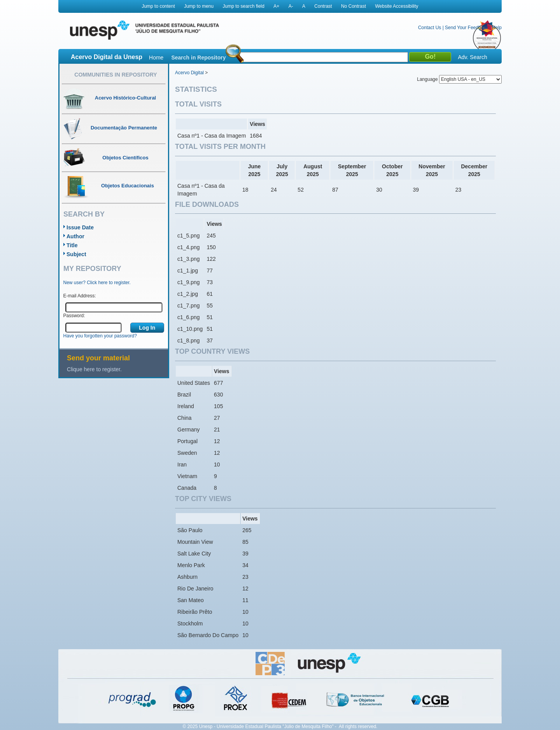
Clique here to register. (94, 369)
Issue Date (80, 227)
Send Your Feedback (466, 28)
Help (497, 28)
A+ (276, 6)
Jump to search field (244, 6)
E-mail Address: (80, 296)
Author (75, 236)
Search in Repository (198, 58)
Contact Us (430, 28)
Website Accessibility (396, 6)
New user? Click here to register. (97, 283)
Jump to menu (199, 6)
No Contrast (353, 6)
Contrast (323, 6)
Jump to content (158, 6)
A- (291, 6)
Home (156, 58)
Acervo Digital (189, 73)
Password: (74, 316)
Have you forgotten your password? (100, 336)
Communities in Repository (115, 75)
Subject (76, 254)
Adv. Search (472, 57)
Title (72, 245)
